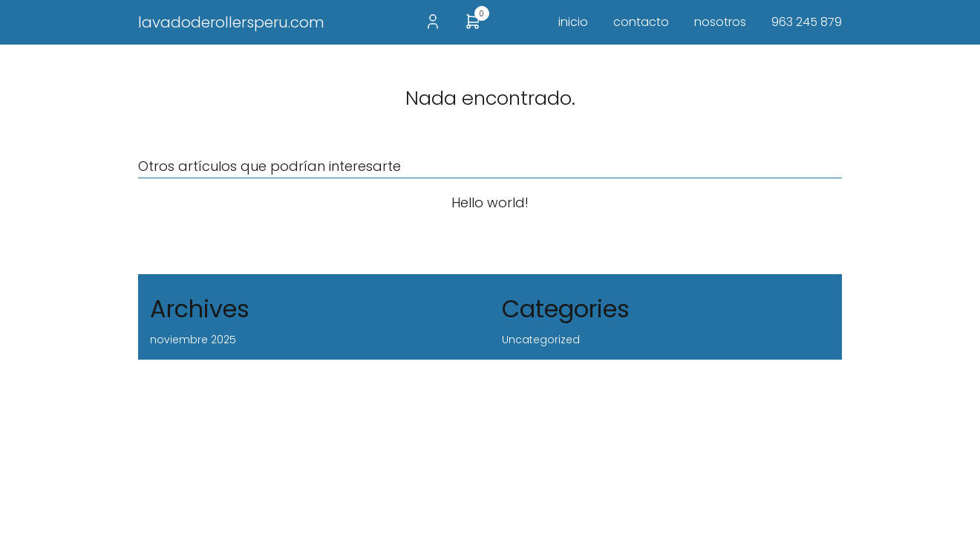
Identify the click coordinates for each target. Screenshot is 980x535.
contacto (641, 22)
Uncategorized (541, 340)
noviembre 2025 (193, 340)
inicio (573, 22)
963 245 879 (807, 22)
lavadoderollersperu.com (231, 22)
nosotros (720, 22)
